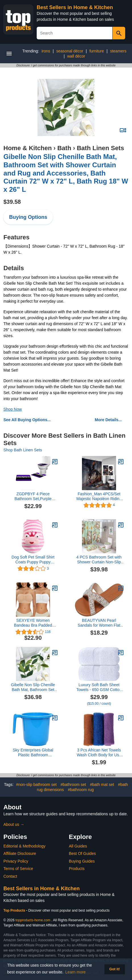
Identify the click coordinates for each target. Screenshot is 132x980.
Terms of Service (18, 869)
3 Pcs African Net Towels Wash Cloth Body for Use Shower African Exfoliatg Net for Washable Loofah (99, 753)
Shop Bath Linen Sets (23, 450)
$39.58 (12, 202)
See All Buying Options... (27, 420)
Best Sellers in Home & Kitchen (75, 7)
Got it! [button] (115, 969)
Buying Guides (82, 861)
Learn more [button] (76, 972)
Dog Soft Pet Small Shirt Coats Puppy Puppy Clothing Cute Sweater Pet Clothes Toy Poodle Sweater (33, 560)
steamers (118, 51)
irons (46, 51)
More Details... (108, 420)
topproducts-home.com (33, 920)
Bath (64, 148)
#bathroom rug (81, 790)
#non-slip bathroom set (36, 785)
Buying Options (28, 217)
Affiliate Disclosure (20, 853)
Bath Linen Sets (100, 148)
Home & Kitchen (28, 148)
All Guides (78, 846)
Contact (10, 876)
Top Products (15, 910)
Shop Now (13, 409)
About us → (14, 824)
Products (77, 869)
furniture (97, 51)
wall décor (76, 56)
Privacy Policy (16, 861)
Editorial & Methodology (24, 846)
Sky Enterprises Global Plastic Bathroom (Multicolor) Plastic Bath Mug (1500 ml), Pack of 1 (33, 753)
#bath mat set (102, 785)
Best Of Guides (82, 853)
